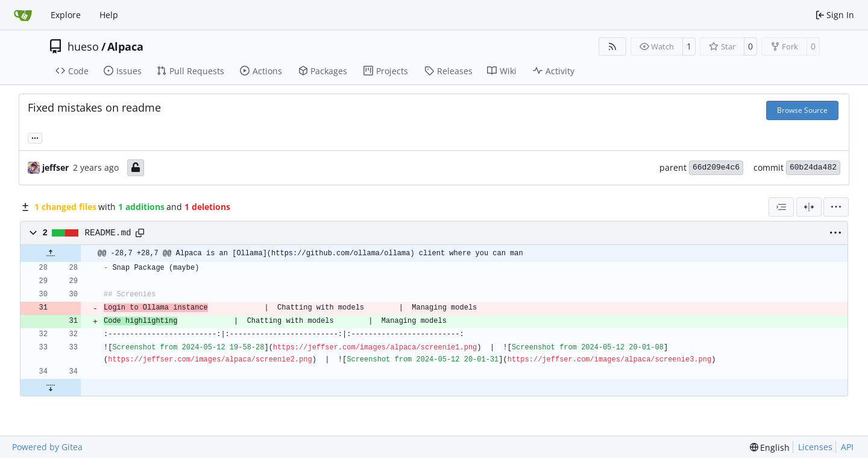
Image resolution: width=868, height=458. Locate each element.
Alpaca (125, 46)
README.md (108, 233)
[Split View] (809, 207)
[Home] (23, 15)
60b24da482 (813, 167)
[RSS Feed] (612, 46)
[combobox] (781, 207)
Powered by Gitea (47, 447)
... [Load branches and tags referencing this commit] (35, 137)
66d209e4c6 (716, 167)
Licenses (815, 447)
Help (109, 15)
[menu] (836, 207)
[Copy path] (140, 233)
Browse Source (802, 110)
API (847, 447)
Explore (66, 15)
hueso (83, 46)
